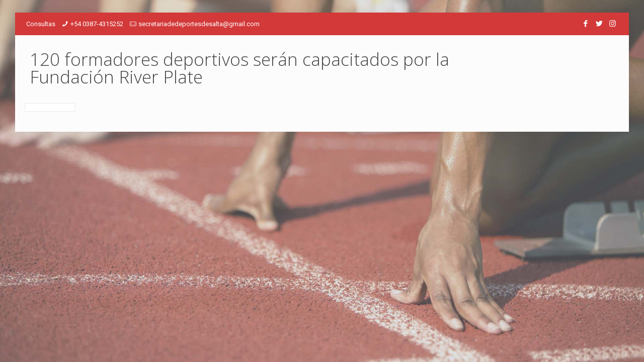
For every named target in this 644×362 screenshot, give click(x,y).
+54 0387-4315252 (97, 24)
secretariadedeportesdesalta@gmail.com (199, 24)
